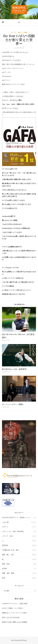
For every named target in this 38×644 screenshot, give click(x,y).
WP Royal (24, 640)
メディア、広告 (16, 32)
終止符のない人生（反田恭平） (15, 369)
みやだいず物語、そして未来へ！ (13, 608)
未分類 (4, 568)
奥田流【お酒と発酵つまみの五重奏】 (15, 622)
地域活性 (5, 545)
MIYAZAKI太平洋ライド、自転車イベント (16, 517)
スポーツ (5, 527)
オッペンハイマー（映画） (13, 404)
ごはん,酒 (5, 522)
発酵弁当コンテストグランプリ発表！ (15, 613)
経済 (26, 32)
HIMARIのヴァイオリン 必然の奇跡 (15, 603)
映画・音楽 (6, 564)
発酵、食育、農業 (8, 573)
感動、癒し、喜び (8, 555)
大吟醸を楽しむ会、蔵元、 (11, 550)
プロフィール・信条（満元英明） (13, 531)
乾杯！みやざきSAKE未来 (11, 617)
